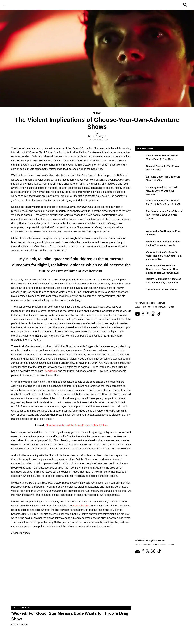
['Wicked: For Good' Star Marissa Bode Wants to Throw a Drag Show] (71, 576)
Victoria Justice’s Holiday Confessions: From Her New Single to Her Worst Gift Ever (163, 269)
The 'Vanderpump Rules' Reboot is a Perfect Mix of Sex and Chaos (164, 215)
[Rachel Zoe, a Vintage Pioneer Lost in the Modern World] (140, 244)
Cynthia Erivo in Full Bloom (162, 289)
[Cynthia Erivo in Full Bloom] (140, 292)
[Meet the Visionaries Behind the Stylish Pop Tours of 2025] (140, 203)
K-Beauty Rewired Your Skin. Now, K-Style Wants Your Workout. (162, 191)
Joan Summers (21, 624)
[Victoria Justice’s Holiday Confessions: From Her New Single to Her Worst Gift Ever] (140, 268)
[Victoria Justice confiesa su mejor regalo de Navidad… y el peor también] (140, 254)
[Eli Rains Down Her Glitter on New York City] (140, 179)
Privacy (162, 307)
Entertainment (21, 608)
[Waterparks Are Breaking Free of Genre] (140, 233)
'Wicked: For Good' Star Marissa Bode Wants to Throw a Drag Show (70, 616)
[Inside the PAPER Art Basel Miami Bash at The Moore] (140, 158)
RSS (155, 307)
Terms (171, 307)
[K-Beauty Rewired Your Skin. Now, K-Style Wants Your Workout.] (140, 190)
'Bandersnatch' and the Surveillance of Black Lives (77, 425)
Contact (147, 307)
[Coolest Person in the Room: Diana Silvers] (140, 168)
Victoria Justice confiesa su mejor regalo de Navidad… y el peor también (164, 256)
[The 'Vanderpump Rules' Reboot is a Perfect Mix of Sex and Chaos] (140, 213)
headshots (51, 371)
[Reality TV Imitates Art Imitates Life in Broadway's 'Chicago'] (140, 281)
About (139, 307)
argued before (80, 506)
